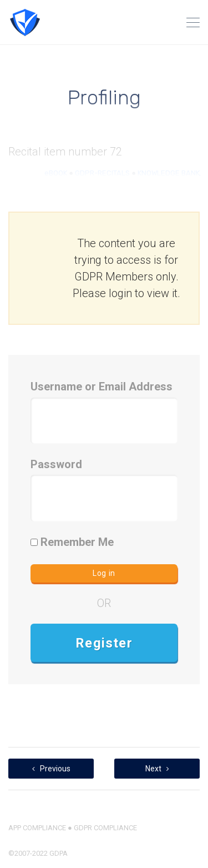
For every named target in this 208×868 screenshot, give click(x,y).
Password (56, 464)
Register (104, 643)
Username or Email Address (102, 387)
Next (157, 769)
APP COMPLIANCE (37, 828)
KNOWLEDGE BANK (169, 173)
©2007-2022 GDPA (38, 853)
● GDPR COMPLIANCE (102, 828)
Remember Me (72, 542)
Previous (51, 769)
